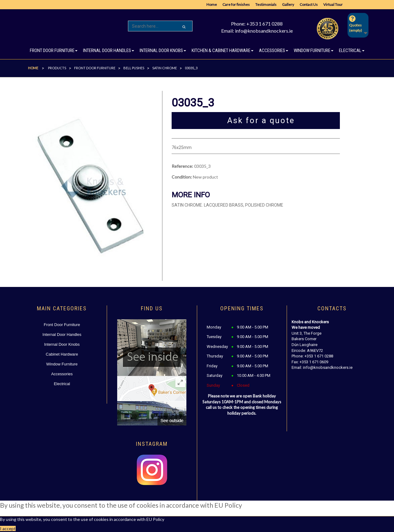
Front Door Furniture (62, 325)
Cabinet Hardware (62, 354)
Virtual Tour (333, 4)
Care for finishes (236, 4)
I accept (8, 528)
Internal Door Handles (62, 335)
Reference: (182, 166)
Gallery (288, 4)
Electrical (62, 384)
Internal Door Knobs (62, 344)
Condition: (182, 177)
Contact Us (309, 4)
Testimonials (266, 4)
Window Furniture (62, 364)
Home (212, 4)
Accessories (62, 374)
